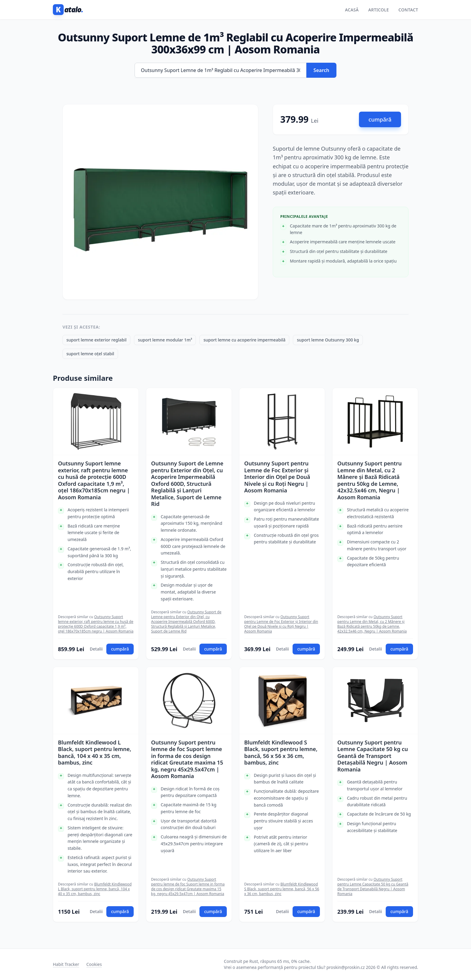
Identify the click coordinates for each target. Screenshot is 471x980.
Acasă (352, 10)
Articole (379, 10)
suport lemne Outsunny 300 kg (328, 340)
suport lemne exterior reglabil (96, 340)
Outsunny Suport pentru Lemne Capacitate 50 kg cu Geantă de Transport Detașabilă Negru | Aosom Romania (373, 756)
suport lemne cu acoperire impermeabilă (244, 340)
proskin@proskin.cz (346, 967)
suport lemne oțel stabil (90, 354)
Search (321, 70)
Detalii (96, 649)
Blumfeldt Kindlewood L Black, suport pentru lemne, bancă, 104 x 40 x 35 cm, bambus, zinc (95, 753)
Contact (408, 10)
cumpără (380, 119)
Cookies (94, 964)
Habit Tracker (66, 964)
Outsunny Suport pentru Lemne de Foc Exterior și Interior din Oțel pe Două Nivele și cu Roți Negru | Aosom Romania (277, 477)
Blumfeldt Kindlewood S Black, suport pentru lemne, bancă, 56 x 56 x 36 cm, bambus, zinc (281, 753)
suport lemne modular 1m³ (165, 340)
